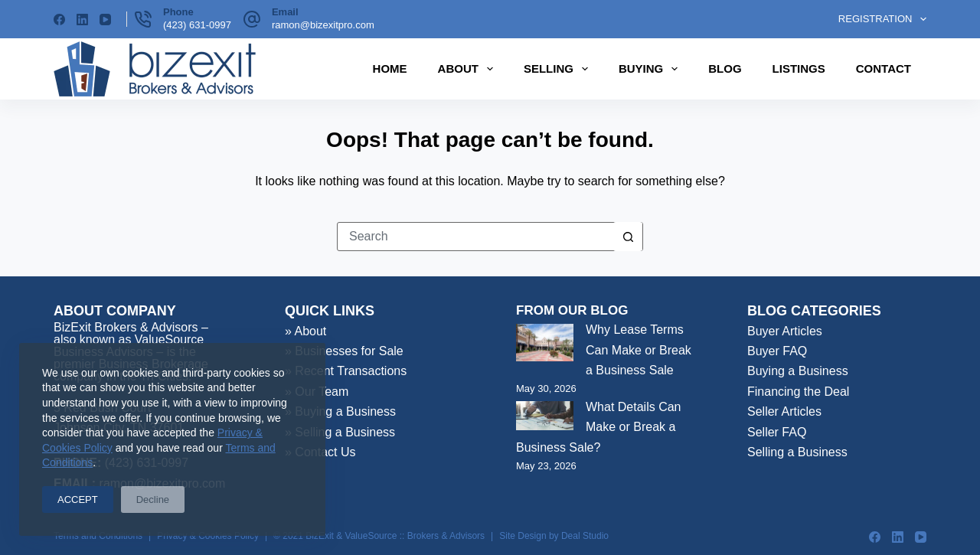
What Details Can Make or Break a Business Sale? (599, 427)
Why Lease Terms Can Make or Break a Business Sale (639, 350)
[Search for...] (475, 237)
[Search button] (628, 237)
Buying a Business (798, 371)
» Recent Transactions (346, 371)
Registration (882, 19)
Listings (799, 69)
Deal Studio (585, 536)
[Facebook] (59, 20)
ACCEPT (78, 499)
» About (305, 331)
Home (390, 69)
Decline (153, 499)
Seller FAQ (777, 432)
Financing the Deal (798, 392)
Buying (651, 69)
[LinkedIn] (82, 20)
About (469, 69)
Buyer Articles (785, 331)
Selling (559, 69)
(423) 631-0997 (197, 25)
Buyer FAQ (777, 351)
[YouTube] (105, 20)
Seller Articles (784, 411)
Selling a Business (797, 452)
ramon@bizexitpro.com (323, 25)
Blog (725, 69)
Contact (884, 69)
